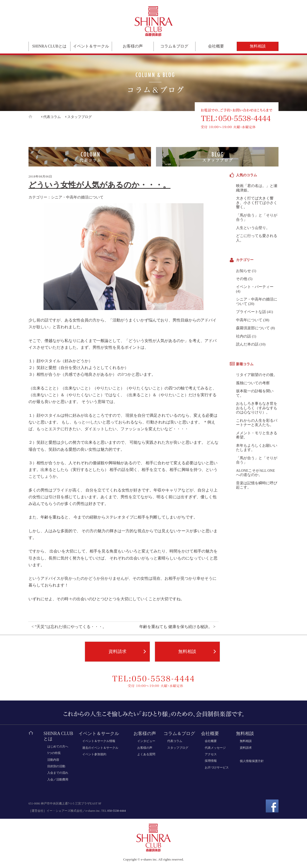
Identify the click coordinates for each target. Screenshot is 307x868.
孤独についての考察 (253, 383)
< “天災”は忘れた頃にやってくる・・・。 (69, 627)
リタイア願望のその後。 (257, 375)
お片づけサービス (217, 767)
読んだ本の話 (247, 344)
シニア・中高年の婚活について (77, 197)
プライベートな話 (251, 312)
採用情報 (211, 761)
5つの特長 (54, 753)
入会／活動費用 (58, 779)
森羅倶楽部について (253, 328)
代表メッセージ (215, 748)
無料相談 (258, 46)
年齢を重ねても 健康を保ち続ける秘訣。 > (177, 627)
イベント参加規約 (94, 754)
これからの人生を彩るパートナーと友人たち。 (257, 423)
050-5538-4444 (116, 811)
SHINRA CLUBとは (49, 46)
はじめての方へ (58, 746)
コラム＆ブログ (174, 46)
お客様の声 (133, 46)
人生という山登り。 (253, 228)
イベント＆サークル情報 (99, 741)
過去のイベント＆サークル (100, 748)
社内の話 (243, 336)
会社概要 (216, 46)
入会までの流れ (58, 773)
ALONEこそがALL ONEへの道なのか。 (255, 473)
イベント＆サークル (91, 46)
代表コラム (52, 117)
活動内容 (53, 760)
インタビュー (146, 741)
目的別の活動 (56, 766)
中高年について (249, 320)
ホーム (34, 117)
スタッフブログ (79, 117)
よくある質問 (146, 754)
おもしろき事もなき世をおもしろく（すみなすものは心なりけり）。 (257, 408)
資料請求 (117, 651)
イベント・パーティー (255, 287)
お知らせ (243, 271)
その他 (242, 279)
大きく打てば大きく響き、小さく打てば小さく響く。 (257, 203)
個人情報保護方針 (252, 761)
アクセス (211, 754)
